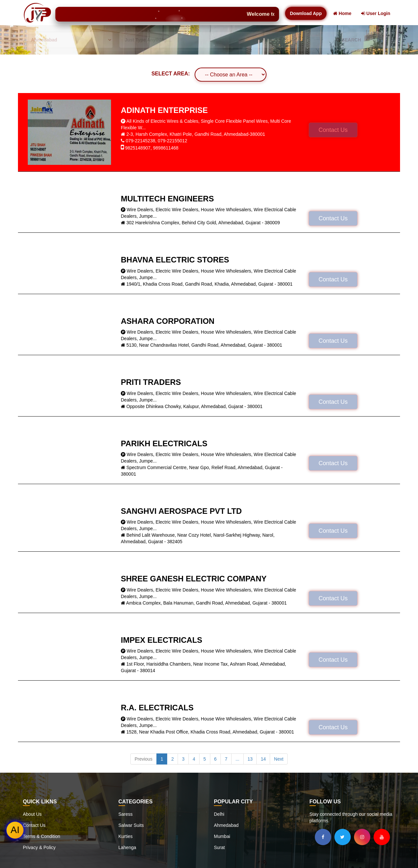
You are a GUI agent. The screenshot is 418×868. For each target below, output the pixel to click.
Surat (219, 847)
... (237, 759)
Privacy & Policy (39, 847)
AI (15, 830)
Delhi (219, 814)
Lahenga (128, 847)
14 (263, 759)
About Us (32, 814)
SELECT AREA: (171, 74)
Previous (143, 759)
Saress (126, 814)
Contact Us (333, 130)
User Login (376, 13)
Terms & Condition (41, 836)
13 (250, 759)
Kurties (126, 836)
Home (342, 13)
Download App (306, 13)
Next (279, 759)
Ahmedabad (226, 825)
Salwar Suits (131, 825)
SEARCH (348, 40)
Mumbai (222, 836)
